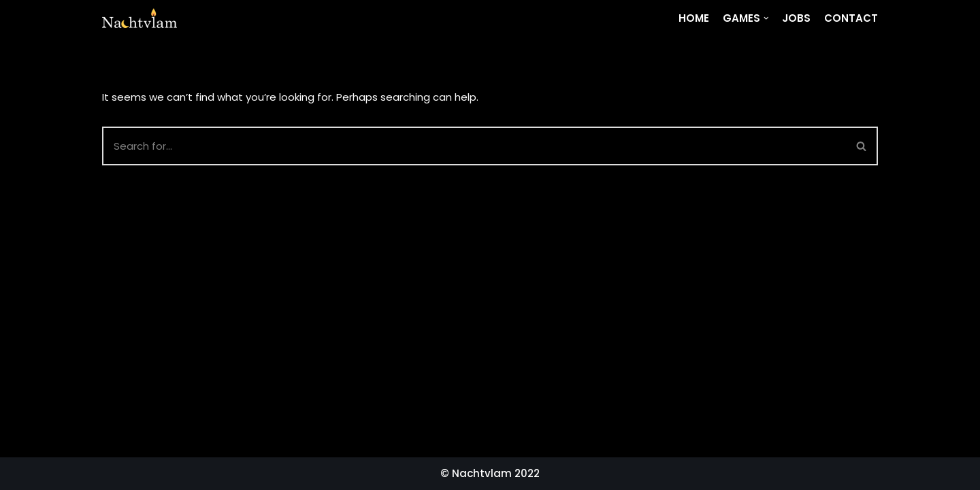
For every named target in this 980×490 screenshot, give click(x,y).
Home (694, 18)
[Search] (862, 146)
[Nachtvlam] (140, 18)
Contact (851, 18)
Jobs (796, 18)
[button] (861, 146)
